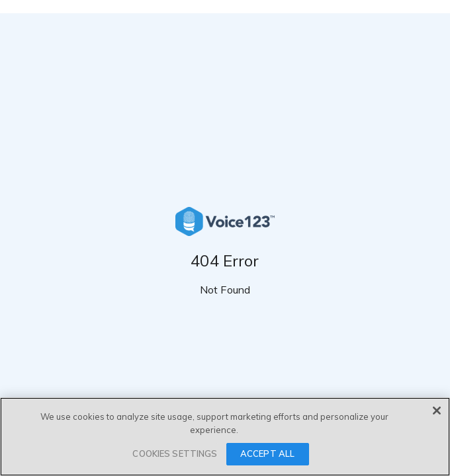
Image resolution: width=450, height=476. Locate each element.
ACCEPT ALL (267, 454)
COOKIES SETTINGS (175, 454)
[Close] (437, 411)
